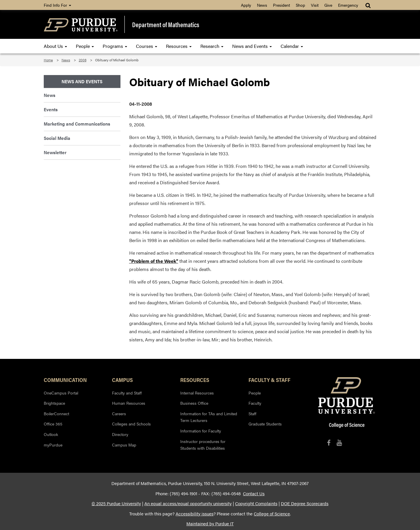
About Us (55, 46)
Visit (315, 5)
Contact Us (254, 493)
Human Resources (129, 403)
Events (51, 109)
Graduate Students (265, 424)
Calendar (292, 46)
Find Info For (57, 5)
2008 (83, 60)
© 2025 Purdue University (116, 503)
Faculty (255, 403)
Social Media (57, 138)
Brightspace (54, 403)
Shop (300, 5)
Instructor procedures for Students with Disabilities (203, 445)
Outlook (51, 434)
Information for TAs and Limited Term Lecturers (209, 417)
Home (48, 60)
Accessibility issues (195, 514)
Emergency (348, 5)
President (281, 5)
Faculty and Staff (127, 393)
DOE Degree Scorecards (305, 503)
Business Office (194, 403)
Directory (120, 434)
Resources (179, 46)
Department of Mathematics (166, 25)
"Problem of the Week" (154, 261)
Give (328, 5)
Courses (147, 46)
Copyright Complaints (256, 503)
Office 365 (53, 424)
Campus (122, 380)
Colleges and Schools (131, 424)
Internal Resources (197, 393)
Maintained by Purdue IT (210, 524)
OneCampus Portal (61, 393)
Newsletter (55, 152)
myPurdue (53, 445)
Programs (115, 46)
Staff (252, 413)
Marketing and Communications (77, 124)
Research (212, 46)
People (85, 46)
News (262, 5)
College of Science (272, 514)
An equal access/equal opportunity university (188, 503)
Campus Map (124, 445)
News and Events (252, 46)
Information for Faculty (201, 431)
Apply (246, 5)
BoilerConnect (56, 413)
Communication (65, 380)
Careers (119, 413)
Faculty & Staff (269, 380)
